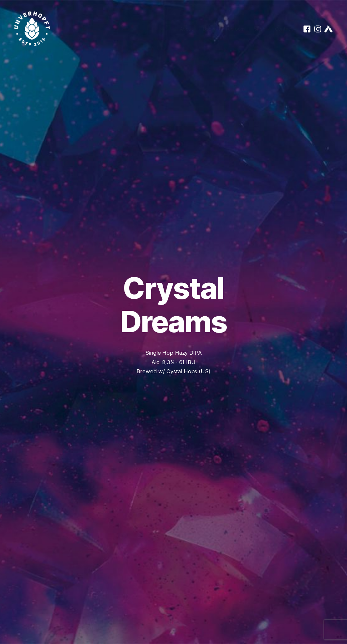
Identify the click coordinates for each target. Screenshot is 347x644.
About (186, 29)
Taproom (235, 29)
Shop (260, 29)
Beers (209, 29)
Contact (284, 29)
